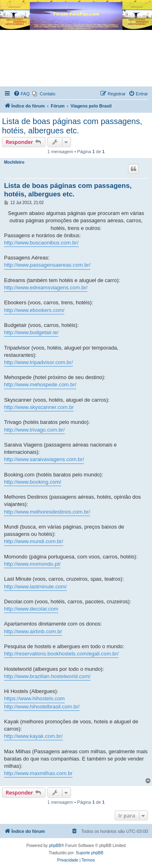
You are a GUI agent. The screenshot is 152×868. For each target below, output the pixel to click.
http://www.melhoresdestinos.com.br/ (47, 512)
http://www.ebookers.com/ (34, 310)
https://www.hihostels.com (34, 698)
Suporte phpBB (90, 853)
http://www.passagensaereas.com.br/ (47, 265)
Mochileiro (14, 162)
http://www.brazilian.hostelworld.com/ (47, 676)
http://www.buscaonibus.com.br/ (41, 243)
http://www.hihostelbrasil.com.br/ (42, 707)
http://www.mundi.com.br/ (34, 541)
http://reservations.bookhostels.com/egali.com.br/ (61, 654)
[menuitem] (21, 94)
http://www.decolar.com (31, 609)
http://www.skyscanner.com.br (39, 407)
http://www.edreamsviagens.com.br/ (46, 288)
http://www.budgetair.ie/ (31, 332)
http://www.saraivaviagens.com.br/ (44, 459)
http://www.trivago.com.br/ (34, 430)
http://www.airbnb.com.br (33, 631)
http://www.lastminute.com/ (35, 587)
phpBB (55, 846)
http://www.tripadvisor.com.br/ (39, 362)
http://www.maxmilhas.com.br (38, 773)
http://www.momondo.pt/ (32, 564)
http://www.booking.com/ (33, 482)
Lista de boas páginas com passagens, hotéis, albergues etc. (72, 126)
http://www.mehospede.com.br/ (40, 384)
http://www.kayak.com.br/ (33, 736)
